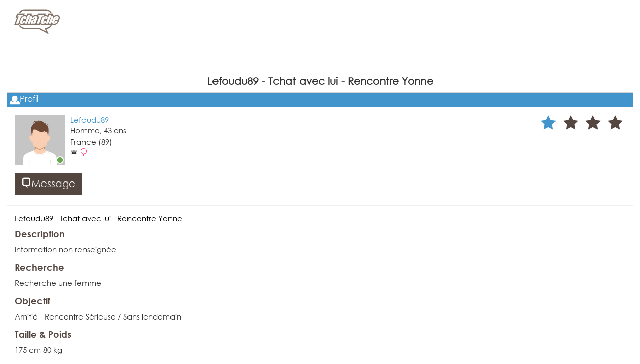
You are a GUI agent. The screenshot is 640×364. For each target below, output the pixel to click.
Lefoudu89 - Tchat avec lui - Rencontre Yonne (98, 218)
